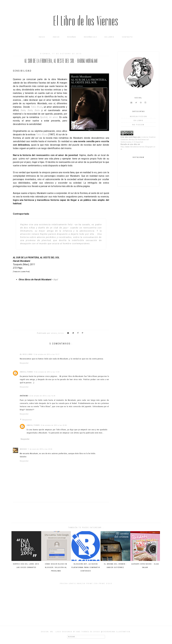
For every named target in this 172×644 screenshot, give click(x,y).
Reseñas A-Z (90, 37)
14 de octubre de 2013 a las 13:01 (47, 372)
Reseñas (72, 37)
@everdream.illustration (116, 632)
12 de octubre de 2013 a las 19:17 (46, 354)
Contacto (127, 37)
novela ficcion (138, 117)
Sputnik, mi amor (49, 117)
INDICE (56, 37)
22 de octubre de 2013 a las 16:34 (42, 396)
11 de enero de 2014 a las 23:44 (40, 449)
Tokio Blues (37, 107)
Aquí (56, 280)
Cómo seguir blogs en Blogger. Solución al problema (56, 567)
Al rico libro (26, 354)
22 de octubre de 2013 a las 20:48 (54, 425)
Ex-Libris (109, 37)
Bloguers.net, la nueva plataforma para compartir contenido (86, 567)
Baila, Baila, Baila (30, 110)
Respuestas (27, 420)
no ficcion (138, 125)
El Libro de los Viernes (86, 21)
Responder (24, 363)
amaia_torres (26, 372)
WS (52, 632)
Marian (23, 449)
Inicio (42, 37)
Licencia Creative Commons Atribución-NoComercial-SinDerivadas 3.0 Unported (138, 140)
